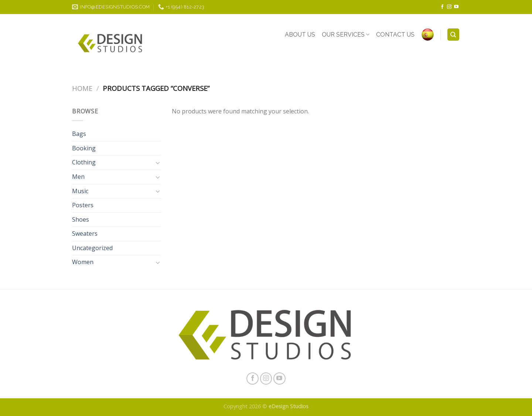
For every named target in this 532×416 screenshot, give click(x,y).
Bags (79, 134)
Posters (83, 205)
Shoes (81, 219)
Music (80, 191)
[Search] (453, 35)
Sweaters (85, 233)
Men (78, 177)
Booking (84, 148)
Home (82, 88)
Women (83, 262)
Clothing (84, 162)
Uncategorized (92, 248)
